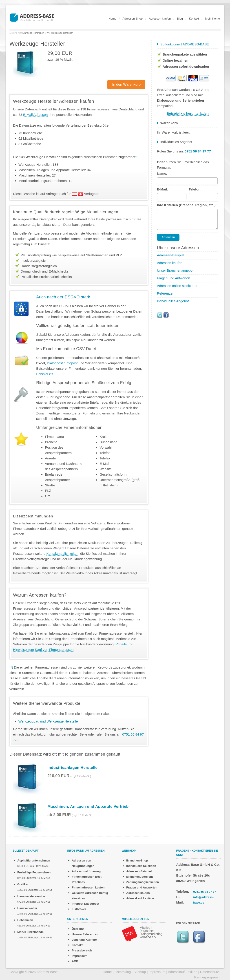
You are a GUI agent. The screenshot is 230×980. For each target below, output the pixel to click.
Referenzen (166, 293)
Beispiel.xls (45, 374)
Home (112, 19)
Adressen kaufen (160, 19)
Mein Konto (212, 19)
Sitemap (140, 972)
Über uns (78, 929)
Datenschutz (209, 972)
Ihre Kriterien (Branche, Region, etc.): (187, 205)
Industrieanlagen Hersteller (73, 768)
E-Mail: (163, 189)
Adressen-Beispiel (171, 255)
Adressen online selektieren (178, 286)
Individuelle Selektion (141, 866)
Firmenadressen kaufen (88, 887)
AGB (75, 961)
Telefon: (195, 189)
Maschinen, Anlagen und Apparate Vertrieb (88, 807)
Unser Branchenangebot (175, 270)
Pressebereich (82, 950)
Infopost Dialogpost (86, 904)
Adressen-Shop (133, 19)
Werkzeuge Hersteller (62, 33)
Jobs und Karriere (84, 940)
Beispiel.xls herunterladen (188, 113)
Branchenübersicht (139, 877)
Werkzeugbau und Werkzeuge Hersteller (49, 721)
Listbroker (79, 909)
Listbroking (123, 972)
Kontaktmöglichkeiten (62, 554)
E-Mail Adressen (35, 115)
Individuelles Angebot (173, 301)
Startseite (27, 33)
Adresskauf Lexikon (140, 898)
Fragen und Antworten (174, 278)
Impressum (80, 956)
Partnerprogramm (207, 977)
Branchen (39, 33)
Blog (180, 19)
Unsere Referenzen (85, 934)
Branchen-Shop (137, 860)
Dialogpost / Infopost (62, 363)
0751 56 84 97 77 (205, 892)
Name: (162, 173)
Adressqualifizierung (86, 871)
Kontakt (194, 19)
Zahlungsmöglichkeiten (143, 882)
